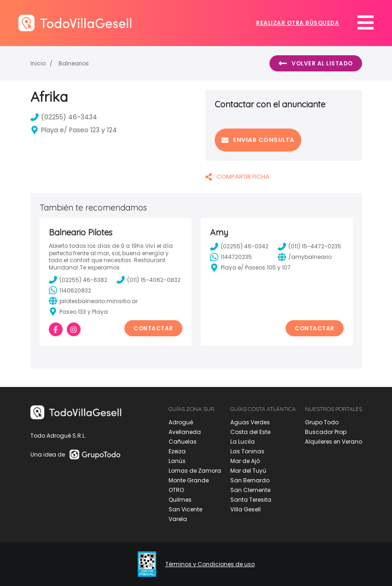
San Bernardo (250, 480)
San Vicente (185, 509)
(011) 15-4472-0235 (310, 246)
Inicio (38, 63)
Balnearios (74, 63)
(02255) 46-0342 (239, 246)
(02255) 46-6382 (78, 280)
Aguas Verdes (250, 422)
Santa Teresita (251, 500)
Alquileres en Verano (333, 442)
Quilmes (180, 500)
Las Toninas (247, 451)
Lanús (177, 461)
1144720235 (231, 257)
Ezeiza (177, 451)
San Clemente (250, 490)
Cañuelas (183, 442)
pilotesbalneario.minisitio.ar (93, 301)
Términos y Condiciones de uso (210, 564)
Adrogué (181, 422)
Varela (178, 519)
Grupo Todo (322, 422)
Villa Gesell (246, 509)
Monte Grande (189, 480)
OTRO (176, 490)
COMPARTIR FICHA (237, 177)
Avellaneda (185, 432)
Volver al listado (316, 64)
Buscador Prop (326, 432)
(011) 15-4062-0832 (149, 280)
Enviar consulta (258, 140)
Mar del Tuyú (248, 471)
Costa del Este (250, 432)
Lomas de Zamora (195, 471)
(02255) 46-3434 (64, 117)
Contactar (153, 328)
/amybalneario (305, 257)
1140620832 (70, 290)
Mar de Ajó (245, 461)
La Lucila (243, 442)
